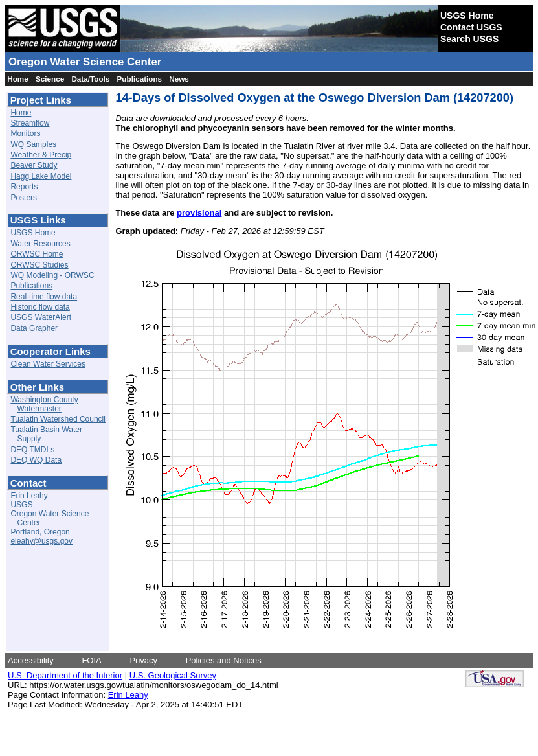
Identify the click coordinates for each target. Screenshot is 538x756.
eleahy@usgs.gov (41, 541)
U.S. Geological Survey (173, 675)
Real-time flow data (44, 297)
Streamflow (30, 123)
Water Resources (40, 244)
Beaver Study (34, 165)
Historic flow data (40, 307)
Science (50, 79)
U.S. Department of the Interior (65, 675)
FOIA (91, 660)
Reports (24, 187)
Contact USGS (471, 27)
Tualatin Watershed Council (58, 419)
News (179, 79)
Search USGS (469, 39)
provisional (199, 213)
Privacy (143, 660)
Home (17, 79)
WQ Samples (33, 144)
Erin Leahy (128, 695)
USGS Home (467, 16)
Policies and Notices (224, 660)
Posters (24, 198)
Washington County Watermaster (44, 404)
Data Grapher (34, 328)
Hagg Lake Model (41, 176)
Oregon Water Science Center (85, 62)
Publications (140, 79)
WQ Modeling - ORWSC (52, 275)
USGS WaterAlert (41, 317)
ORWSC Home (37, 254)
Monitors (25, 133)
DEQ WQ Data (36, 460)
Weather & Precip (41, 155)
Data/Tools (90, 79)
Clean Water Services (48, 364)
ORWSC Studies (39, 265)
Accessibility (31, 660)
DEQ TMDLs (32, 450)
